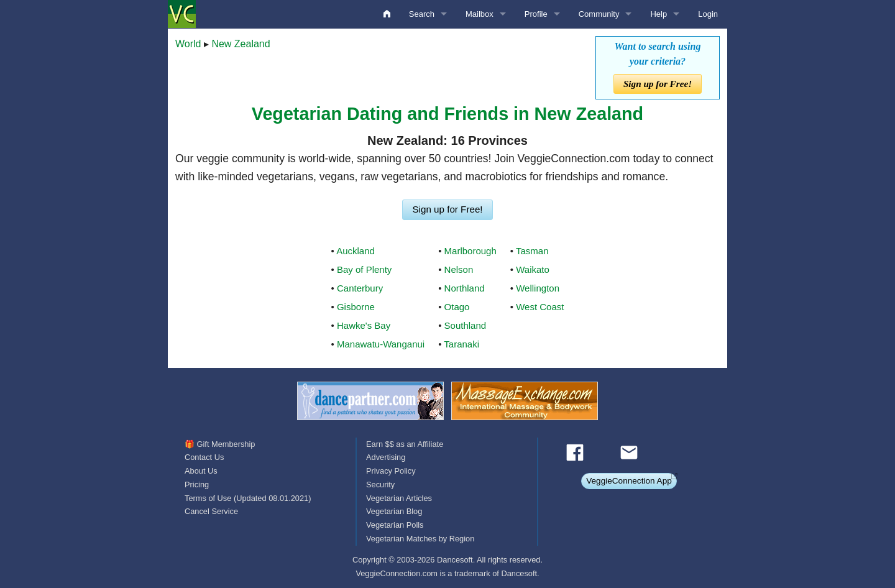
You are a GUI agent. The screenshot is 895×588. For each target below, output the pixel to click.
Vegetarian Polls (395, 525)
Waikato (533, 269)
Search (422, 14)
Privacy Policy (391, 471)
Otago (457, 307)
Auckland (356, 251)
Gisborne (356, 307)
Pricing (197, 485)
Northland (465, 288)
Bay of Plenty (364, 269)
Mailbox (480, 14)
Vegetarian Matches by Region (420, 539)
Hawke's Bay (364, 325)
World (188, 44)
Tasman (532, 251)
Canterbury (360, 288)
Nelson (459, 269)
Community (599, 14)
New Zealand (241, 44)
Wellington (538, 288)
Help (659, 14)
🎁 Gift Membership (220, 444)
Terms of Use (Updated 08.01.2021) (248, 498)
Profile (536, 14)
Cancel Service (211, 511)
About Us (201, 471)
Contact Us (204, 457)
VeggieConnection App (629, 481)
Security (380, 485)
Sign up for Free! (658, 84)
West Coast (540, 307)
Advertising (386, 457)
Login (708, 14)
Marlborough (470, 251)
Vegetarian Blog (394, 511)
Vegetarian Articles (399, 498)
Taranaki (461, 344)
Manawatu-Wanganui (381, 344)
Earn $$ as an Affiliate (405, 444)
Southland (466, 325)
